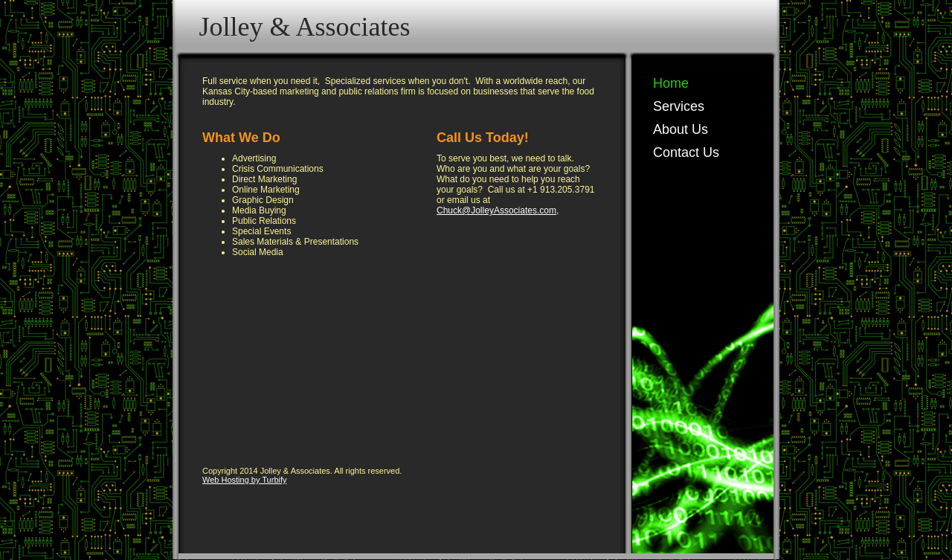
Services (679, 106)
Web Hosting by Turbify (245, 480)
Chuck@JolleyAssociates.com (496, 210)
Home (671, 83)
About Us (681, 129)
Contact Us (686, 152)
